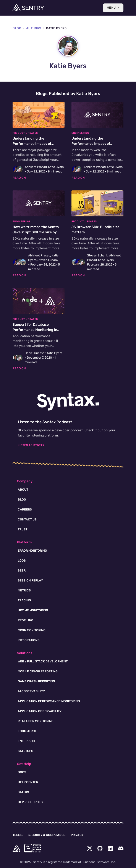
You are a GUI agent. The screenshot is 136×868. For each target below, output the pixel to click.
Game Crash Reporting (36, 681)
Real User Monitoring (36, 721)
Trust (23, 529)
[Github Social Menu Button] (100, 848)
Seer (22, 571)
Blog (17, 28)
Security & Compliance (47, 835)
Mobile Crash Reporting (38, 671)
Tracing (24, 600)
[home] (16, 848)
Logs (22, 561)
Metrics (24, 590)
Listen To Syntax (31, 445)
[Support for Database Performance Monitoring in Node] (39, 329)
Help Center (28, 782)
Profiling (26, 620)
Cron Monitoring (32, 630)
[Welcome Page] (28, 8)
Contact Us (27, 519)
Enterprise (27, 741)
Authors (34, 28)
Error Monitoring (32, 551)
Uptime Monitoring (33, 610)
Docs (22, 772)
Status (23, 792)
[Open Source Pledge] (33, 848)
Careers (25, 510)
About (23, 490)
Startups (25, 751)
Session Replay (30, 581)
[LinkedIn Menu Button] (110, 848)
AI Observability (31, 691)
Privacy (77, 835)
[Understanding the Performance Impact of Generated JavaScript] (39, 141)
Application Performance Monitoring (49, 701)
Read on (19, 178)
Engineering (80, 133)
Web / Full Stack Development (43, 661)
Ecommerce (27, 731)
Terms (18, 835)
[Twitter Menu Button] (90, 848)
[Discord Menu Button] (121, 848)
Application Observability (40, 711)
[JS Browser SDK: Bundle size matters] (97, 234)
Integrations (29, 640)
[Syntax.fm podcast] (68, 402)
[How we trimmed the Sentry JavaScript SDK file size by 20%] (39, 234)
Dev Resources (30, 802)
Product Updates (25, 133)
